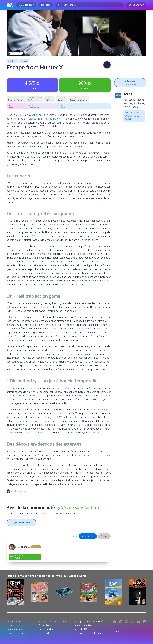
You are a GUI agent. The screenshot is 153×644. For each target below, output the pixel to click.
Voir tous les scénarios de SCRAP (132, 116)
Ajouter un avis (22, 523)
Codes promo (14, 622)
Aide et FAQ (81, 629)
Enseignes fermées (17, 633)
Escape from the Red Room (44, 119)
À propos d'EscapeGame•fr (89, 622)
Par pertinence (88, 536)
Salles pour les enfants (18, 629)
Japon (35, 115)
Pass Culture (46, 633)
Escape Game (10, 5)
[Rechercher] (89, 5)
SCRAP (13, 61)
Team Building (46, 629)
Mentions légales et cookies (89, 633)
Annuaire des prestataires (52, 622)
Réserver (130, 82)
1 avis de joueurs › (85, 85)
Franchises (45, 625)
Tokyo (24, 61)
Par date (104, 536)
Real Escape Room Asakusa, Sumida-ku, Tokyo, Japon (134, 103)
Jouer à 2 (12, 625)
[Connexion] (136, 5)
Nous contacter (83, 625)
